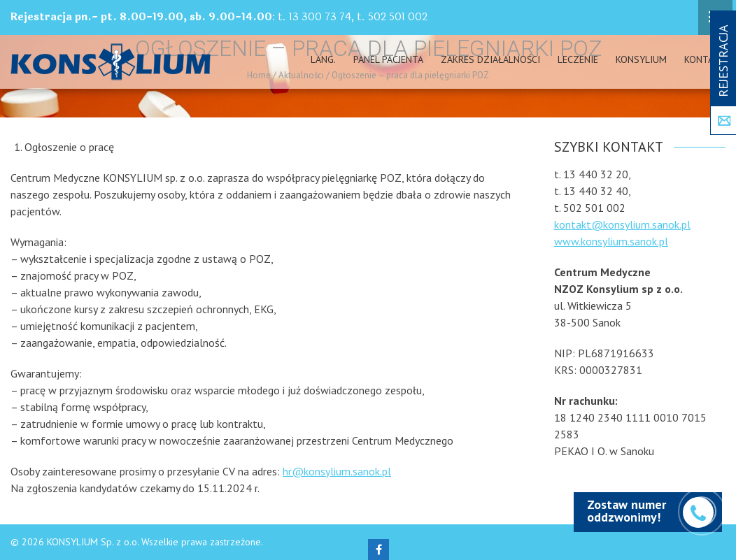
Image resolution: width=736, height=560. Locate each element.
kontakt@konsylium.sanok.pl (622, 224)
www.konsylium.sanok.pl (611, 241)
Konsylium (641, 59)
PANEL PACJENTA (388, 59)
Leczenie (578, 59)
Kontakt (705, 59)
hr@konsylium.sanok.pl (337, 471)
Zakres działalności (490, 59)
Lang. (323, 59)
